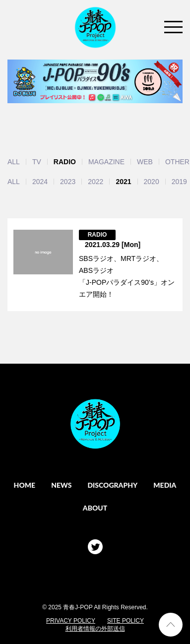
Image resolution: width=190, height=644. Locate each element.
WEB (145, 162)
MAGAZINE (106, 162)
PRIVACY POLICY (71, 621)
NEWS (61, 485)
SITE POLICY (126, 621)
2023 (68, 182)
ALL (14, 162)
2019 (179, 182)
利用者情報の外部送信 (95, 629)
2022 (95, 182)
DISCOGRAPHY (112, 485)
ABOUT (95, 508)
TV (37, 162)
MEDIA (165, 485)
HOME (25, 485)
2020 (152, 182)
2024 (40, 182)
